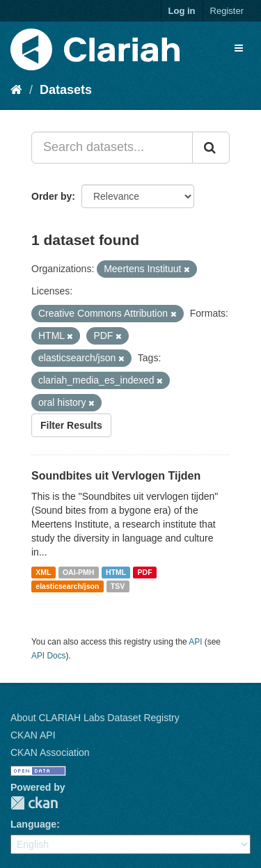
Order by (52, 196)
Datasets (66, 90)
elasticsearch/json (67, 586)
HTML (116, 572)
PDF (145, 572)
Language (33, 824)
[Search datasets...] (112, 148)
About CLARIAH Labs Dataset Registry (95, 718)
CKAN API (33, 735)
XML (43, 572)
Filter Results (71, 425)
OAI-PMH (79, 572)
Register (227, 11)
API (195, 642)
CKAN (34, 803)
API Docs (49, 656)
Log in (182, 11)
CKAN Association (50, 752)
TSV (118, 586)
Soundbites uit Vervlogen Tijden (116, 476)
